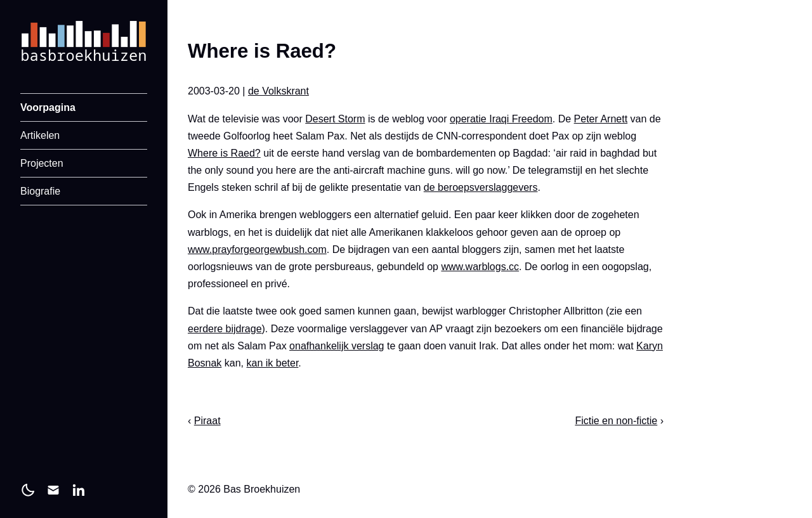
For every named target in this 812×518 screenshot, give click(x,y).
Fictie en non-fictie (616, 421)
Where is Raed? (224, 153)
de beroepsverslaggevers (481, 187)
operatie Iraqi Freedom (501, 119)
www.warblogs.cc (480, 267)
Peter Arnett (601, 119)
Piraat (207, 421)
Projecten (42, 163)
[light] (28, 490)
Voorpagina (48, 107)
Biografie (40, 191)
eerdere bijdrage (225, 329)
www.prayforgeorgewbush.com (257, 249)
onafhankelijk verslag (337, 346)
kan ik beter (273, 363)
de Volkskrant (278, 91)
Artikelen (40, 135)
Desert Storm (335, 119)
